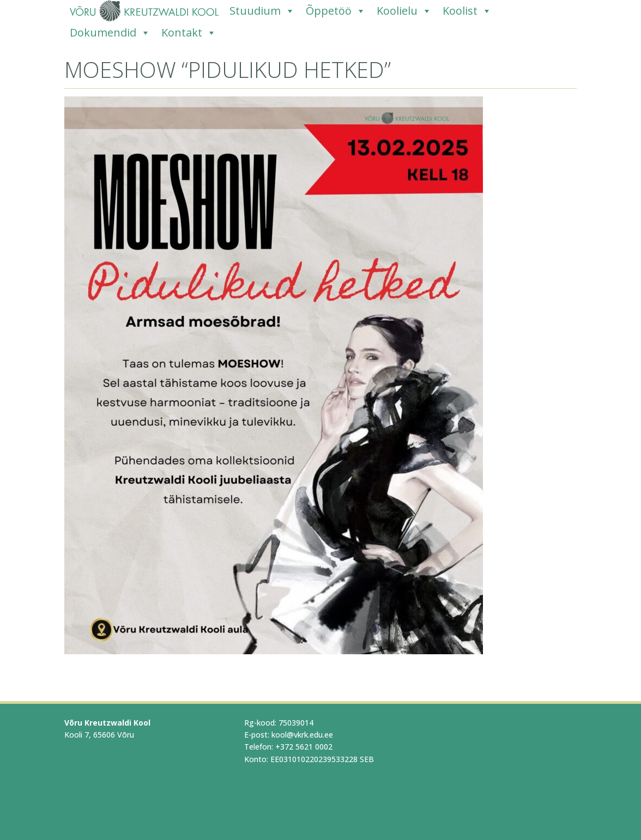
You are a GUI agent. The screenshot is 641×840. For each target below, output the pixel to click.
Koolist (467, 11)
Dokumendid (110, 33)
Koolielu (404, 11)
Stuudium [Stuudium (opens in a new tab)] (262, 11)
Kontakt (189, 33)
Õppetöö (336, 11)
